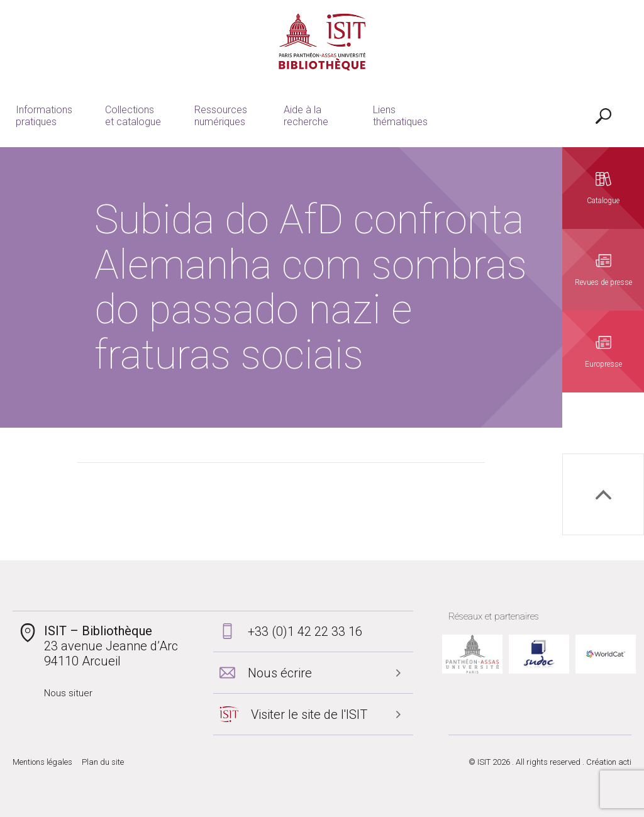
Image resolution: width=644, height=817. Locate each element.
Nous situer (68, 693)
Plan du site (103, 762)
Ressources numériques (221, 116)
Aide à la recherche (306, 116)
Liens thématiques (400, 116)
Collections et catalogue (133, 116)
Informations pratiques (44, 116)
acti (625, 762)
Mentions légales (42, 762)
